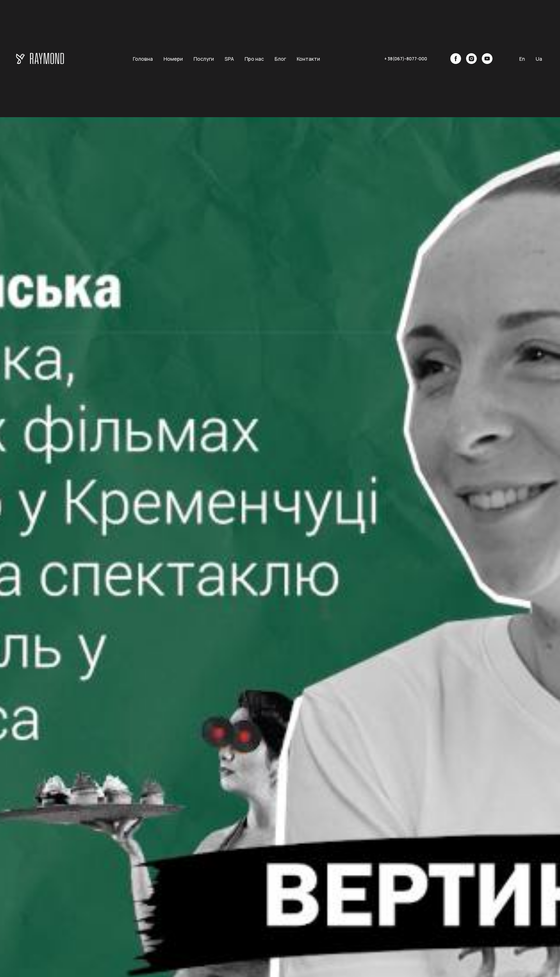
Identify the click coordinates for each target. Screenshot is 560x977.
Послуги (204, 59)
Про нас (254, 59)
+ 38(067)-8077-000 (406, 59)
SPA (229, 59)
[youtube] (487, 59)
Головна (143, 59)
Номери (173, 59)
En (522, 59)
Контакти (308, 59)
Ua (539, 59)
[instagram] (471, 59)
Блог (280, 59)
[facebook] (456, 59)
